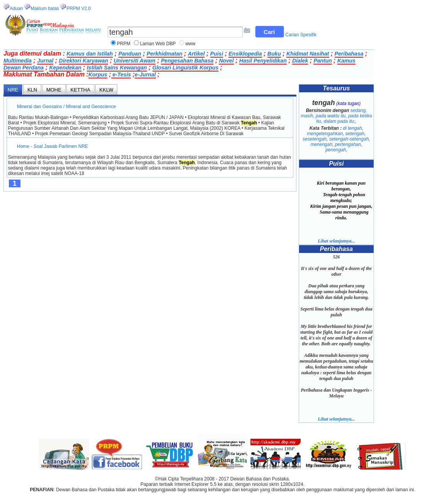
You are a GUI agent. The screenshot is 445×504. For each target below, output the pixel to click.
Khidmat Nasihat (308, 54)
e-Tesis (121, 75)
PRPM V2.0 (79, 8)
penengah (336, 150)
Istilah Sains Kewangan (117, 68)
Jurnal (45, 61)
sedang (358, 110)
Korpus (98, 75)
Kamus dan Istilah (90, 54)
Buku (274, 54)
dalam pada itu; (339, 121)
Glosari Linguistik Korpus (185, 68)
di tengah (353, 128)
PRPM (124, 44)
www (190, 44)
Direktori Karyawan (84, 61)
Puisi (217, 54)
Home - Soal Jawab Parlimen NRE (53, 146)
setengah (355, 134)
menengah (321, 144)
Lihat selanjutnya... (336, 241)
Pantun (322, 61)
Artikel (196, 54)
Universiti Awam (134, 61)
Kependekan (65, 68)
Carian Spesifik (301, 35)
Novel (226, 61)
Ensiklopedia (245, 54)
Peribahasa (349, 54)
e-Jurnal (145, 75)
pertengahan (348, 144)
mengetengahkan (325, 134)
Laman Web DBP (158, 44)
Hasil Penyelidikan (263, 61)
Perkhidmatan (165, 54)
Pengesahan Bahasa (187, 61)
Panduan (130, 54)
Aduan (16, 8)
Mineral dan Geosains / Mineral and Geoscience (67, 107)
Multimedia (18, 61)
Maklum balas (45, 8)
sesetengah (315, 139)
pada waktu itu (331, 116)
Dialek (300, 61)
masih (307, 116)
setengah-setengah (349, 139)
